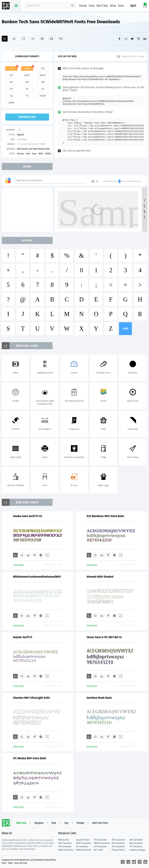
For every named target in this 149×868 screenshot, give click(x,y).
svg (43, 68)
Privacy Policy (118, 850)
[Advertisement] (28, 210)
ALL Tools (98, 850)
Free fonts (6, 6)
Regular (21, 135)
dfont (43, 96)
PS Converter (82, 847)
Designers (39, 823)
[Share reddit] (126, 39)
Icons (92, 6)
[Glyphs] (33, 39)
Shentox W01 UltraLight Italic (32, 698)
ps (27, 89)
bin (43, 82)
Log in (133, 6)
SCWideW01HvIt (52, 154)
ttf (11, 68)
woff (27, 75)
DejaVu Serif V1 (23, 637)
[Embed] (41, 555)
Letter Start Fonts (100, 823)
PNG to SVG (64, 840)
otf (11, 82)
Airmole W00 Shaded (100, 577)
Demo (113, 6)
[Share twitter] (132, 39)
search (73, 5)
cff (43, 89)
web (27, 68)
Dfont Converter (66, 850)
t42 (11, 96)
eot (11, 75)
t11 (27, 96)
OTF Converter (118, 840)
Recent (83, 6)
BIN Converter (136, 843)
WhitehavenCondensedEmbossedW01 (37, 577)
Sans (34, 154)
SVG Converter (136, 840)
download (27, 117)
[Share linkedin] (145, 39)
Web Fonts (21, 823)
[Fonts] (61, 39)
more (126, 329)
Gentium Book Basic (99, 698)
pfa (27, 82)
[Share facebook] (120, 39)
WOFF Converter (84, 843)
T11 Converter (136, 847)
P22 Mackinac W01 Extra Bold (105, 516)
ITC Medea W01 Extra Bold (29, 758)
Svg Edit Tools (83, 840)
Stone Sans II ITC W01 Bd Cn (104, 637)
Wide (41, 154)
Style (54, 823)
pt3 (11, 89)
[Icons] (51, 39)
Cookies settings (137, 850)
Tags (66, 823)
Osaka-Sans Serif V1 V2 (28, 516)
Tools (121, 6)
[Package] (42, 39)
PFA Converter (118, 843)
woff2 (43, 75)
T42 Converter (118, 847)
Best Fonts (102, 6)
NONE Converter (84, 850)
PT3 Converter (65, 847)
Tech (28, 154)
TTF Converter (100, 840)
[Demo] (23, 39)
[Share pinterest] (139, 39)
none (11, 103)
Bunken (21, 154)
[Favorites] (14, 39)
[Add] (5, 39)
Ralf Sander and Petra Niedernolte (33, 149)
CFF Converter (100, 847)
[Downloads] (28, 555)
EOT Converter (65, 843)
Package (80, 823)
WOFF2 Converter (102, 843)
